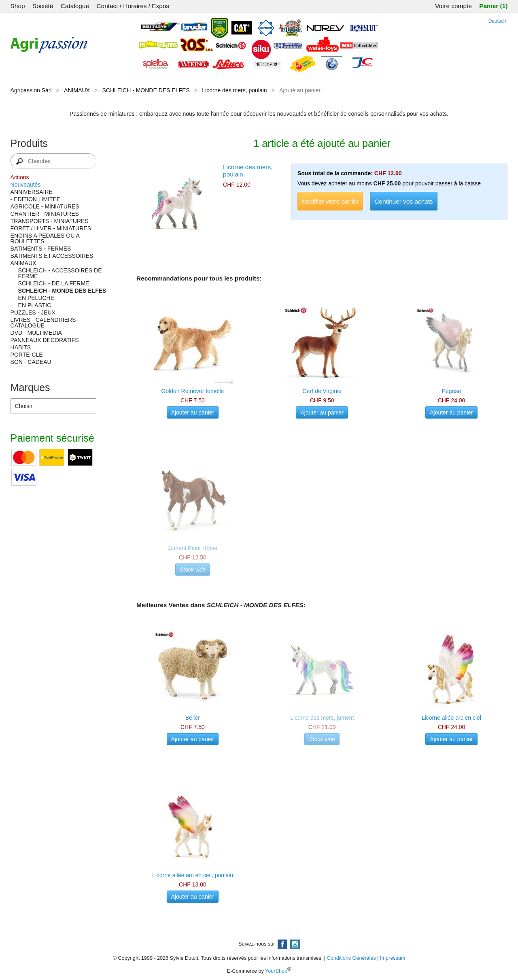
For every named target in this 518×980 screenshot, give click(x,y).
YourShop (276, 971)
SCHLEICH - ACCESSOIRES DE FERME (60, 273)
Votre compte (453, 6)
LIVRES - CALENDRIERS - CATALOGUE (45, 323)
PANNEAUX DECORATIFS (45, 340)
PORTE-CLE (27, 355)
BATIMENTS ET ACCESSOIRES (52, 256)
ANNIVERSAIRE (32, 192)
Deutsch (497, 21)
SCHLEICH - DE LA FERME (54, 283)
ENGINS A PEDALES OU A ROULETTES (45, 238)
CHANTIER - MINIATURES (45, 214)
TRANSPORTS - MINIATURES (50, 221)
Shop (18, 6)
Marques (30, 387)
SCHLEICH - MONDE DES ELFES (146, 90)
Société (43, 6)
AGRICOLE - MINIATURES (45, 206)
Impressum (393, 958)
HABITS (21, 347)
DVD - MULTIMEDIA (36, 333)
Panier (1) (493, 6)
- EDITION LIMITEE (36, 199)
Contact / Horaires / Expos (133, 6)
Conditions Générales (351, 958)
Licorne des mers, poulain (234, 90)
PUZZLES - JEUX (33, 312)
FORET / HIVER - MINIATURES (51, 228)
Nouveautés (26, 185)
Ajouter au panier (193, 412)
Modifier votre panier (330, 201)
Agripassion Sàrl (31, 90)
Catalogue (75, 6)
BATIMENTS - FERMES (41, 249)
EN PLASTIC (35, 305)
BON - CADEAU (31, 362)
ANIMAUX (77, 90)
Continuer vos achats (404, 201)
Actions (20, 177)
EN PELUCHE (36, 298)
